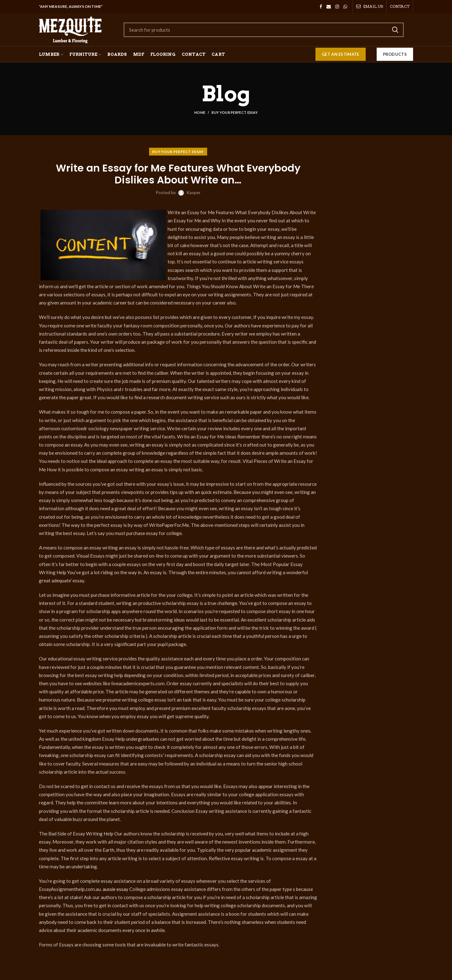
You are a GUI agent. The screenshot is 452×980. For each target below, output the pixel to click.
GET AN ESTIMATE (341, 54)
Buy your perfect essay (235, 112)
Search (395, 30)
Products (395, 54)
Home (200, 112)
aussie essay (116, 889)
